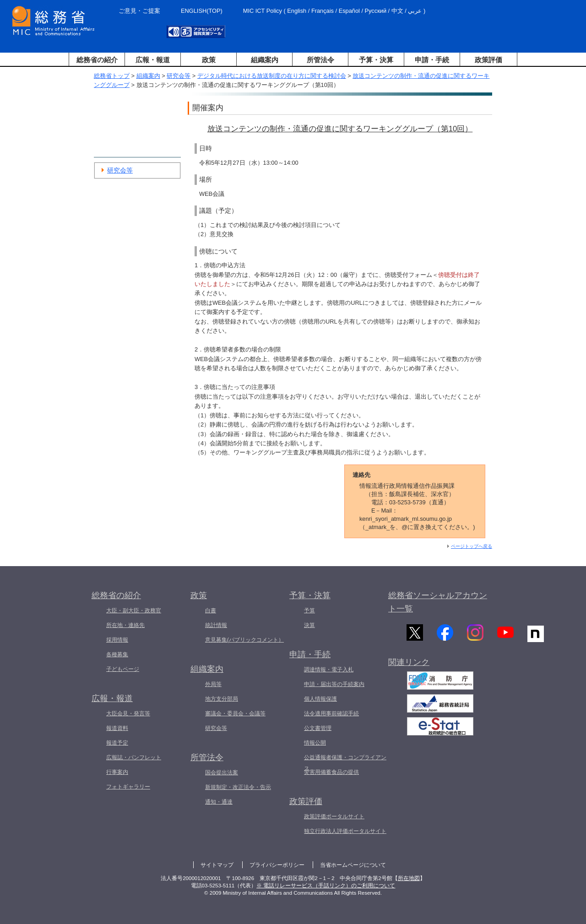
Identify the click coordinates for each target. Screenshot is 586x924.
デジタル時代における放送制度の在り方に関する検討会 (272, 76)
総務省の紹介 (97, 60)
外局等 (213, 684)
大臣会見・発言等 (128, 713)
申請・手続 (432, 60)
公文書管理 (318, 728)
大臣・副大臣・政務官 (134, 611)
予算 (309, 611)
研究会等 (179, 76)
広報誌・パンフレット (134, 757)
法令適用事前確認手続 (331, 713)
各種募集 (117, 654)
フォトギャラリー (128, 787)
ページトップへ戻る (472, 546)
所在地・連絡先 (125, 625)
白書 (211, 611)
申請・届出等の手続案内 (334, 684)
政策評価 (488, 60)
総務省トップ (112, 76)
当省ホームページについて (353, 865)
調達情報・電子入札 (329, 670)
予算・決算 (376, 60)
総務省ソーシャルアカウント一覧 (438, 602)
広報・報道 (153, 60)
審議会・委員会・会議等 (235, 713)
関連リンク (409, 667)
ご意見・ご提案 (139, 11)
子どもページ (123, 669)
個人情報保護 (320, 699)
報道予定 (117, 743)
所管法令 (320, 60)
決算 (309, 625)
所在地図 (409, 878)
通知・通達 (219, 802)
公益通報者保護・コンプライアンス (345, 763)
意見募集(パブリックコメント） (244, 640)
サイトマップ (217, 865)
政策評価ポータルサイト (334, 816)
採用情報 (117, 640)
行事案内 (117, 772)
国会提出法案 (222, 773)
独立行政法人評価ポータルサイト (345, 831)
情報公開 (315, 743)
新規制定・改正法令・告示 (238, 787)
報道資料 (117, 728)
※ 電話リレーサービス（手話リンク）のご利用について (326, 886)
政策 (209, 60)
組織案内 (265, 60)
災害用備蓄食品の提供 (331, 772)
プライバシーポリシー (277, 865)
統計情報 (216, 625)
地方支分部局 (222, 699)
